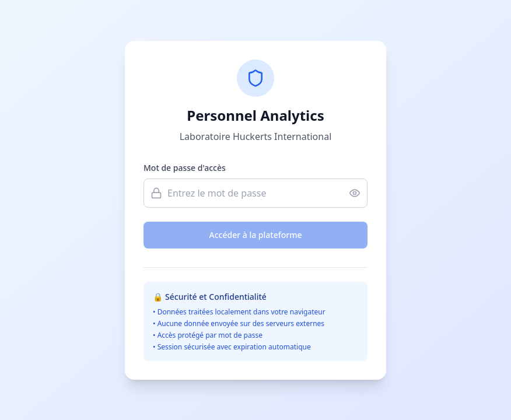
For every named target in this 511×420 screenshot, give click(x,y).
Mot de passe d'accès (185, 168)
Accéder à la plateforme (256, 235)
